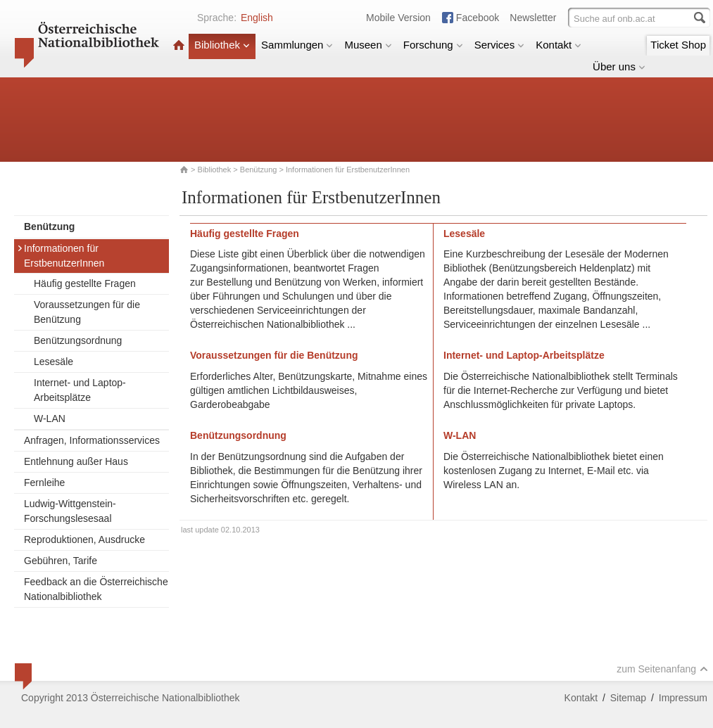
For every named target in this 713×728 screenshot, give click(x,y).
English (257, 18)
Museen (368, 45)
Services (500, 45)
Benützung (259, 170)
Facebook (478, 18)
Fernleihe (44, 483)
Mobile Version (398, 18)
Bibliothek (222, 45)
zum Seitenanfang (662, 669)
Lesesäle (53, 362)
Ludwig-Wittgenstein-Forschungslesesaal (70, 511)
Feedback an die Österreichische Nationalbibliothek (96, 589)
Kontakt (559, 45)
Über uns (619, 66)
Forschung (433, 45)
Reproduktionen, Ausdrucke (84, 539)
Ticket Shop (678, 45)
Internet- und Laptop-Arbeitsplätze (80, 390)
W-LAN (50, 419)
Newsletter (533, 18)
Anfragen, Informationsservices (92, 440)
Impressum (683, 698)
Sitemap (628, 698)
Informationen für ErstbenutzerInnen (61, 256)
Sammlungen (297, 45)
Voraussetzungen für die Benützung (87, 312)
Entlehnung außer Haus (76, 461)
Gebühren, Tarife (61, 561)
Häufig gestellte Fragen (85, 283)
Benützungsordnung (78, 340)
